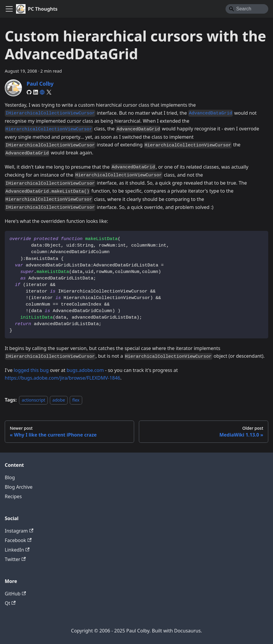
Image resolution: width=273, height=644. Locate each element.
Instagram (19, 531)
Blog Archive (19, 487)
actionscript (33, 400)
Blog (10, 477)
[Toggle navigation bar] (9, 9)
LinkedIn (17, 550)
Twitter (15, 559)
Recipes (13, 496)
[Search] (247, 9)
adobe (59, 400)
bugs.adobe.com (85, 370)
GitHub (15, 594)
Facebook (18, 540)
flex (76, 400)
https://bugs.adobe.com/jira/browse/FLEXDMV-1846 (62, 378)
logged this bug (31, 370)
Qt (10, 603)
